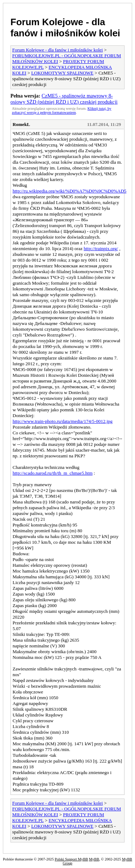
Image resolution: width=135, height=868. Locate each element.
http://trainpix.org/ (101, 248)
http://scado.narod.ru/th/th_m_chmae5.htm (53, 473)
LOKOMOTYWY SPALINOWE (62, 73)
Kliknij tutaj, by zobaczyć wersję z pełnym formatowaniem (62, 110)
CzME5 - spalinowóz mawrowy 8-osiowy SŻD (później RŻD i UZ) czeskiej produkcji (64, 99)
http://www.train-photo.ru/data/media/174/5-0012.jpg (63, 421)
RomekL (21, 124)
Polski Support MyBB (71, 859)
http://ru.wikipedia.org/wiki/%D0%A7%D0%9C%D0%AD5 (69, 191)
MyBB (94, 859)
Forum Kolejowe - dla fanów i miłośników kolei (65, 28)
